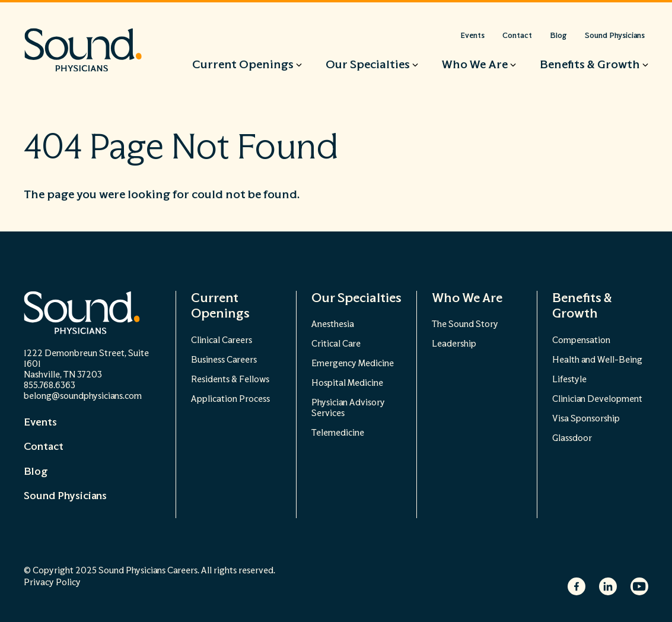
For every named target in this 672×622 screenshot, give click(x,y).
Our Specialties (356, 298)
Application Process (230, 399)
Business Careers (224, 360)
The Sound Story (465, 324)
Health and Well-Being (597, 360)
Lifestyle (569, 380)
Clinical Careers (222, 340)
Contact (44, 447)
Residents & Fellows (230, 380)
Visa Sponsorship (586, 419)
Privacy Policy (52, 583)
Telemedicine (338, 433)
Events (40, 423)
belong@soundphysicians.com (83, 396)
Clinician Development (597, 399)
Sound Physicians (65, 496)
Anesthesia (333, 324)
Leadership (454, 344)
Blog (36, 472)
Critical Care (336, 344)
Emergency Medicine (353, 364)
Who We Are (467, 298)
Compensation (581, 340)
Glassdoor (572, 438)
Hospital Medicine (347, 383)
